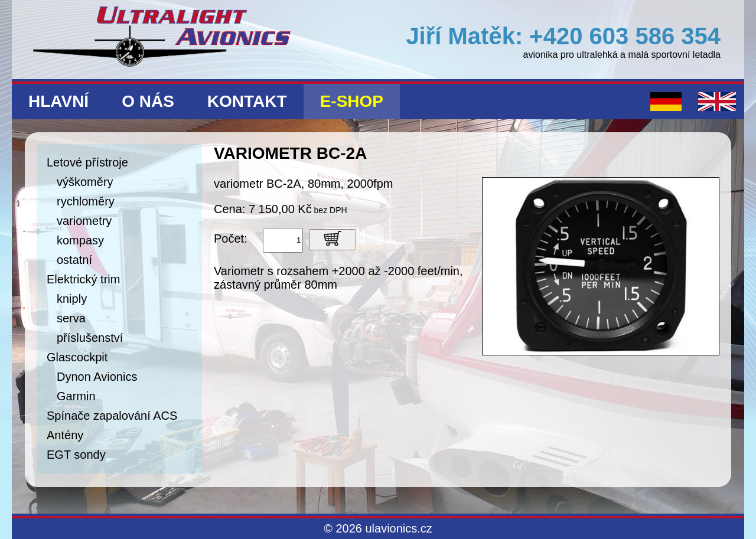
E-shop (352, 101)
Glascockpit (77, 357)
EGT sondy (76, 455)
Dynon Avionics (97, 377)
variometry (84, 221)
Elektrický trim (83, 279)
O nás (148, 101)
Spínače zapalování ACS (112, 416)
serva (71, 318)
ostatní (74, 260)
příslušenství (90, 338)
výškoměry (85, 182)
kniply (72, 299)
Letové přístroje (87, 162)
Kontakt (247, 101)
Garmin (76, 396)
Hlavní (58, 101)
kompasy (80, 240)
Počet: (231, 239)
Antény (65, 435)
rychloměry (86, 201)
